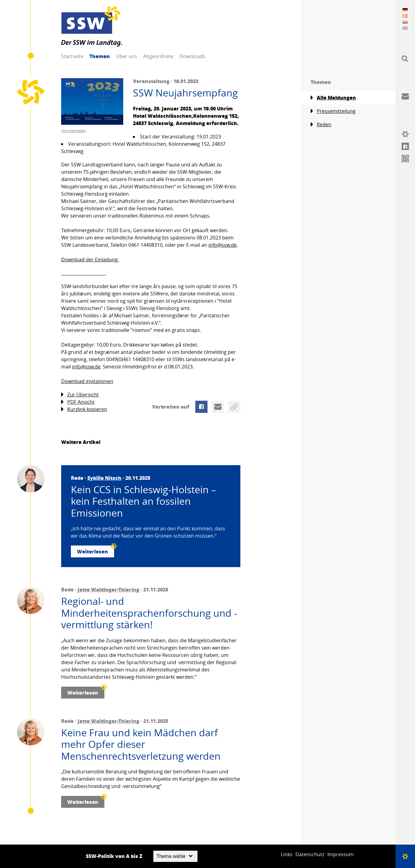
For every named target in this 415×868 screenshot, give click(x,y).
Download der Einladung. (90, 260)
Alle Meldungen (333, 98)
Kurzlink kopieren (84, 409)
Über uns (127, 56)
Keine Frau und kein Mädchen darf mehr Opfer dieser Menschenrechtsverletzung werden (141, 744)
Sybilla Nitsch (104, 478)
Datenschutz (310, 854)
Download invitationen (87, 381)
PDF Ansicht (78, 402)
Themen (100, 56)
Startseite (72, 56)
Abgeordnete (158, 56)
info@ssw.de (223, 245)
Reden (321, 125)
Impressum (340, 854)
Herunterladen (74, 131)
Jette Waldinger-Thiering (108, 589)
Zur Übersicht (80, 395)
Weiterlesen (96, 550)
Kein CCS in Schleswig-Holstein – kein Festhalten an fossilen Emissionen (143, 501)
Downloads (192, 56)
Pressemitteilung (333, 111)
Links (287, 854)
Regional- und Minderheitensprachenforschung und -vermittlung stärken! (149, 613)
